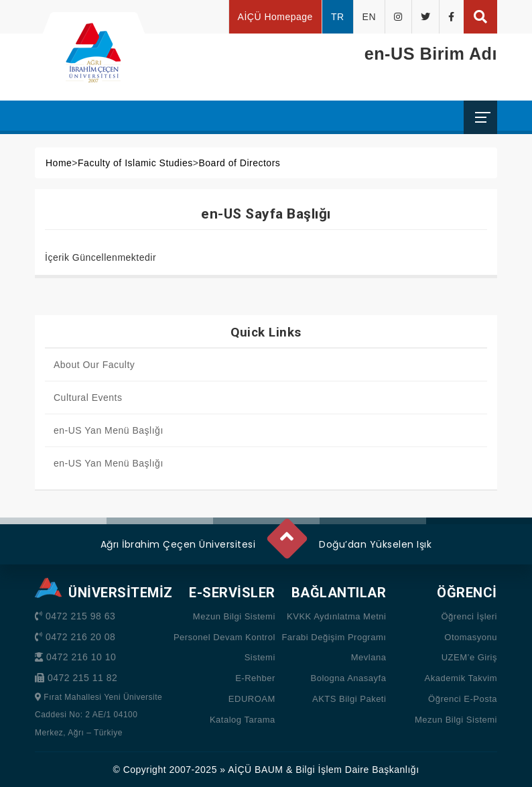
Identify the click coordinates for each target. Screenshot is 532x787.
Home (59, 163)
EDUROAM (252, 699)
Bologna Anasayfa (349, 678)
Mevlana (369, 657)
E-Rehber (255, 678)
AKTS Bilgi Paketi (349, 699)
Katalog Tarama (243, 720)
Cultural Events (88, 398)
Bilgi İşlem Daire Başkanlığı (357, 770)
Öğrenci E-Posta (463, 699)
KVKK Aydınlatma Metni (336, 616)
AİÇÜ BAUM (255, 770)
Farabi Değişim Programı (334, 637)
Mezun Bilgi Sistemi (234, 616)
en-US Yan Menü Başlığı (109, 430)
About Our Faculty (94, 365)
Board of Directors (239, 163)
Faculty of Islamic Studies (135, 163)
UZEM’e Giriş (469, 657)
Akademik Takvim (461, 678)
